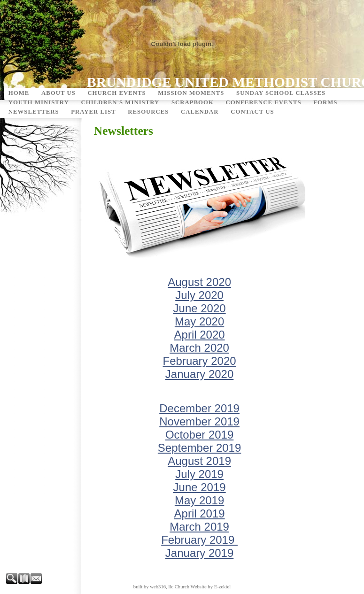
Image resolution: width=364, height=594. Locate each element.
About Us (58, 93)
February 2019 (199, 540)
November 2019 (199, 421)
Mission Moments (191, 93)
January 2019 (199, 553)
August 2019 (199, 461)
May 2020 (199, 321)
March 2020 (199, 348)
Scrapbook (193, 102)
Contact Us (252, 112)
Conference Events (264, 102)
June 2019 (200, 487)
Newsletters (34, 112)
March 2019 (199, 527)
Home (19, 93)
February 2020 (200, 361)
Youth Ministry (39, 102)
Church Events (116, 93)
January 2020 (199, 374)
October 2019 (199, 435)
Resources (148, 112)
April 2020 (200, 335)
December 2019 (199, 408)
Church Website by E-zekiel (203, 587)
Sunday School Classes (281, 93)
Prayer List (93, 112)
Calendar (200, 112)
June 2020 (200, 308)
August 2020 (199, 282)
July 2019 (199, 474)
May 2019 (199, 500)
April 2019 (200, 513)
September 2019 (199, 448)
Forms (325, 102)
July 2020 (199, 295)
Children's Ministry (120, 102)
